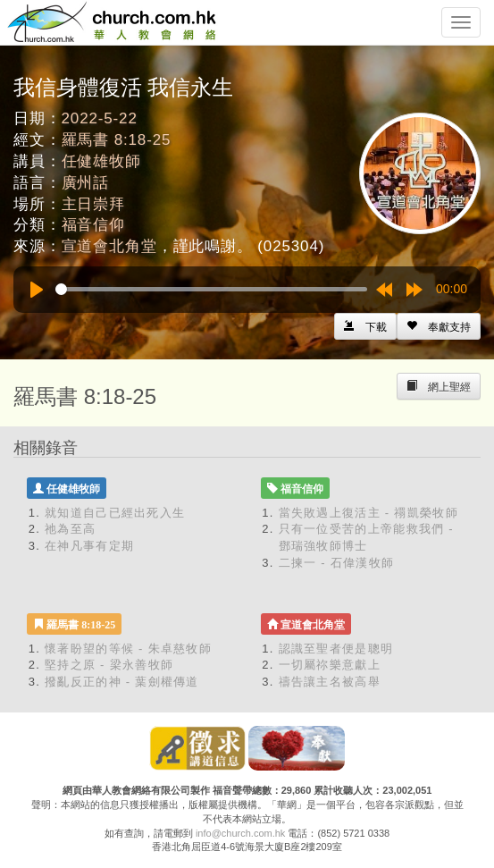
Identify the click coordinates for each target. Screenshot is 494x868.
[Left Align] (439, 326)
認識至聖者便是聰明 (336, 649)
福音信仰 (93, 225)
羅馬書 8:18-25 (117, 140)
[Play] (37, 290)
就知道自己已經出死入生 (115, 513)
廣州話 (86, 183)
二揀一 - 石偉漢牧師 (337, 563)
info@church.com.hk (240, 833)
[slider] (211, 289)
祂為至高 (70, 529)
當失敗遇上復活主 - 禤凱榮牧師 (368, 513)
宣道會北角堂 (109, 246)
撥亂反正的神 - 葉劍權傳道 (122, 682)
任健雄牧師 (101, 161)
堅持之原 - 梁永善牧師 (109, 665)
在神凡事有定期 (89, 546)
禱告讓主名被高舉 (330, 682)
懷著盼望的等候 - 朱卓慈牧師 (128, 649)
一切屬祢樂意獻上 (330, 665)
